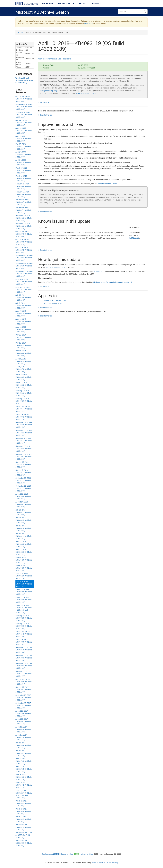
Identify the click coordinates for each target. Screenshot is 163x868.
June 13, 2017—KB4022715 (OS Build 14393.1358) (24, 769)
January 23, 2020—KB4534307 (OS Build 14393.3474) (24, 202)
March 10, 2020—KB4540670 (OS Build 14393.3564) (24, 178)
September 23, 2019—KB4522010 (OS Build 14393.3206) (24, 266)
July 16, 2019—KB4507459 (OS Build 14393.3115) (24, 298)
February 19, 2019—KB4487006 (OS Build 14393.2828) (24, 393)
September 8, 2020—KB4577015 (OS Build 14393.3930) (24, 107)
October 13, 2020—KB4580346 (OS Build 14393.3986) (24, 99)
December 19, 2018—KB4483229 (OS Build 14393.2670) (24, 425)
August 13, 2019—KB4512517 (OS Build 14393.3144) (24, 290)
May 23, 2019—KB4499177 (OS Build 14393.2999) (24, 337)
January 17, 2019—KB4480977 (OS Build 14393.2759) (24, 409)
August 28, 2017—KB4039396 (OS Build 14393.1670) (24, 713)
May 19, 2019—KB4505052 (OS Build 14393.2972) (24, 345)
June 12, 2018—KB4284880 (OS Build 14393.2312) (24, 552)
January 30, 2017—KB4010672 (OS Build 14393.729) (24, 827)
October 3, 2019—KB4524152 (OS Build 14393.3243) (24, 250)
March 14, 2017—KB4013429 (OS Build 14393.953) (24, 819)
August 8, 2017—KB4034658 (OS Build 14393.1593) (24, 729)
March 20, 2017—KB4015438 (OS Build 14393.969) (24, 811)
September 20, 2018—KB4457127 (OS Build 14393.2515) (24, 480)
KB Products (66, 4)
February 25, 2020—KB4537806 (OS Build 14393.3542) (24, 186)
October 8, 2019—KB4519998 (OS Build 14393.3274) (24, 242)
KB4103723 (134, 238)
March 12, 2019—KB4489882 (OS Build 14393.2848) (24, 385)
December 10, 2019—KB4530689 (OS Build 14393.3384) (24, 218)
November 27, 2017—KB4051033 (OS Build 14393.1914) (24, 658)
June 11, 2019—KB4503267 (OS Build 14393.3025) (24, 329)
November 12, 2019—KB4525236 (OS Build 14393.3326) (24, 226)
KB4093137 (99, 271)
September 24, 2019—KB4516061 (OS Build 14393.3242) (24, 258)
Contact (96, 4)
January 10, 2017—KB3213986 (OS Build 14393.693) (24, 843)
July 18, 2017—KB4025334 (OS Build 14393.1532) (24, 745)
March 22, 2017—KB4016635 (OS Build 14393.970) (24, 803)
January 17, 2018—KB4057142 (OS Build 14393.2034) (24, 634)
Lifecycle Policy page (49, 91)
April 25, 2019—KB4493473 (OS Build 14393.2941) (24, 361)
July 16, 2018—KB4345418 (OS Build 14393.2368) (24, 528)
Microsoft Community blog (87, 93)
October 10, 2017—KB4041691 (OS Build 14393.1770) (24, 690)
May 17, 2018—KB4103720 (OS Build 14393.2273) (24, 560)
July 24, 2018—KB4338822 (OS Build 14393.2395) (24, 520)
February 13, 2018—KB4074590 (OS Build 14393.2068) (24, 626)
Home (20, 32)
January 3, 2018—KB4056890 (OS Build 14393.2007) (24, 642)
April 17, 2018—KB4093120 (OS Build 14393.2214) (24, 576)
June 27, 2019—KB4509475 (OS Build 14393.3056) (24, 314)
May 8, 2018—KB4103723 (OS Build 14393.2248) (24, 568)
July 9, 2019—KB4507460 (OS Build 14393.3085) (24, 306)
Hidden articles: (67, 854)
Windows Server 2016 (53, 303)
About (82, 4)
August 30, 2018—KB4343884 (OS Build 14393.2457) (24, 496)
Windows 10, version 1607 (55, 301)
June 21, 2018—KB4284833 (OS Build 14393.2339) (24, 544)
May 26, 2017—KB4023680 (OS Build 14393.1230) (24, 777)
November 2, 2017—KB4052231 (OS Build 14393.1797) (24, 674)
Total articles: (47, 854)
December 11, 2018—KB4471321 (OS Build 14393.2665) (24, 433)
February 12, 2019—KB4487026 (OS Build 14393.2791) (24, 401)
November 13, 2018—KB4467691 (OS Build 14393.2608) (24, 457)
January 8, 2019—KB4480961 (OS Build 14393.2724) (24, 417)
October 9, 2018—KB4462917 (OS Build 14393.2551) (24, 473)
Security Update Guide (107, 184)
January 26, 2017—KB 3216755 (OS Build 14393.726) (24, 835)
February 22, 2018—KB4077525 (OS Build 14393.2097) (24, 618)
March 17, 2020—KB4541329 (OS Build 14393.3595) (24, 170)
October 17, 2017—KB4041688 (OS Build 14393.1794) (24, 682)
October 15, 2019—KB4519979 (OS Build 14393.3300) (24, 234)
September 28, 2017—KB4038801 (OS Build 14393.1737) (24, 698)
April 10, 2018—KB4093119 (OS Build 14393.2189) (24, 584)
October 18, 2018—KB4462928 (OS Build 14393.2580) (24, 465)
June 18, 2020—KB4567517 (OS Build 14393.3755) (24, 131)
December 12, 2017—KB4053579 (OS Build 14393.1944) (24, 650)
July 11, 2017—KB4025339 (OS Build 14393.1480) (24, 753)
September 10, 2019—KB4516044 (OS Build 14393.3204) (24, 274)
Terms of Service (98, 862)
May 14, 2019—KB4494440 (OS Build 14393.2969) (24, 353)
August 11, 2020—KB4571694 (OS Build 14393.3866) (24, 115)
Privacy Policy (112, 862)
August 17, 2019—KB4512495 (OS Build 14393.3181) (24, 282)
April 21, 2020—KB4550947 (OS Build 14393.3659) (24, 155)
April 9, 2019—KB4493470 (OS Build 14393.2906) (24, 369)
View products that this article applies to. (55, 59)
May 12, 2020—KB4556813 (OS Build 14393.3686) (24, 147)
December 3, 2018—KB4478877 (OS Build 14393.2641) (24, 441)
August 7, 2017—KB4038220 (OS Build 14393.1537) (24, 737)
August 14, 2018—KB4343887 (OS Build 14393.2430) (24, 504)
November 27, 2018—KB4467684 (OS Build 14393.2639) (24, 449)
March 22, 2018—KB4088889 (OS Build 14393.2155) (24, 600)
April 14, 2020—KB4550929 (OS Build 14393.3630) (24, 162)
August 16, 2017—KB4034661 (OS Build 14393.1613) (24, 721)
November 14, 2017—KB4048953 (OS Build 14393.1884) (24, 666)
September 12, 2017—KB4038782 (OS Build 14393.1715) (24, 706)
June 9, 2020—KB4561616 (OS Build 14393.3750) (24, 139)
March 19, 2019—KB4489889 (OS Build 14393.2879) (24, 377)
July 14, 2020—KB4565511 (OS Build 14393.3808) (24, 123)
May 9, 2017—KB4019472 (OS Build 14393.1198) (24, 785)
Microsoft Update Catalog (56, 267)
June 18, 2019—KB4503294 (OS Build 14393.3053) (24, 322)
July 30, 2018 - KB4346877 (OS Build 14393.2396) (24, 512)
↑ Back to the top (45, 102)
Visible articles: (87, 854)
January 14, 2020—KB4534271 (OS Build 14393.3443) (24, 210)
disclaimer (88, 24)
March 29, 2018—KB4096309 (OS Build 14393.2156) (24, 592)
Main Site (48, 4)
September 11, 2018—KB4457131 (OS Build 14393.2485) (24, 488)
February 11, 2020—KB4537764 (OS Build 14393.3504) (24, 194)
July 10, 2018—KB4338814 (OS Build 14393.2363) (24, 536)
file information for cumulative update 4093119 (112, 282)
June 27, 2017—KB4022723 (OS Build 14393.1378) (24, 761)
